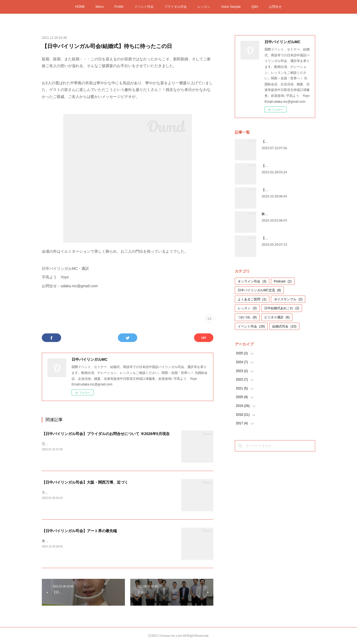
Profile (119, 7)
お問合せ (275, 7)
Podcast (283, 281)
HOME (80, 7)
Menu (100, 7)
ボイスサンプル (288, 299)
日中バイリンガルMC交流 (259, 290)
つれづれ (247, 317)
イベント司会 (144, 7)
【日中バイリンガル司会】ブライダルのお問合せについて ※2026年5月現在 (106, 434)
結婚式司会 (284, 326)
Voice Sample (231, 7)
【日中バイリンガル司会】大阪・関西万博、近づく (85, 482)
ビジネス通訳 (277, 317)
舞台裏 (266, 214)
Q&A (255, 7)
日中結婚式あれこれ (282, 308)
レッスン (204, 7)
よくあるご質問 (252, 299)
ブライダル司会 (176, 7)
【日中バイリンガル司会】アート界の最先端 (79, 531)
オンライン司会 (252, 281)
